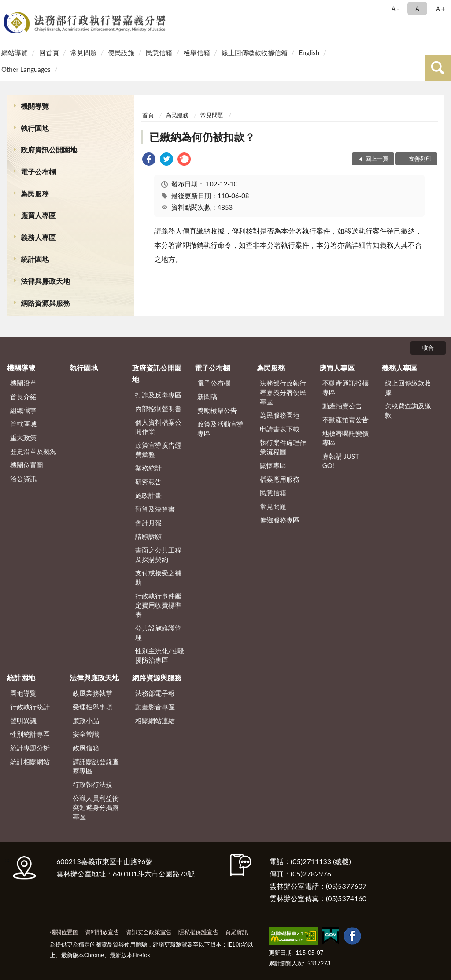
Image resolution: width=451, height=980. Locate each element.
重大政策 (23, 438)
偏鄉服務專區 (280, 520)
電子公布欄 (38, 172)
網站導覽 (15, 52)
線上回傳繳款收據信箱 (255, 52)
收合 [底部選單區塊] (428, 348)
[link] (149, 160)
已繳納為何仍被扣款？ (202, 137)
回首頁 (49, 52)
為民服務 (35, 194)
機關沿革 (23, 383)
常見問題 (84, 52)
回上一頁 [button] (377, 159)
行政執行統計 (30, 707)
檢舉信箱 (197, 52)
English (309, 52)
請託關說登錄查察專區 (96, 766)
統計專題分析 (30, 748)
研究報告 (148, 482)
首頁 (148, 115)
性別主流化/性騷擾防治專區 (160, 655)
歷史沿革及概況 (33, 451)
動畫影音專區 (155, 707)
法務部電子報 (155, 693)
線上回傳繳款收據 (408, 388)
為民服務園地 (280, 415)
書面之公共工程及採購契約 (158, 555)
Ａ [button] (417, 8)
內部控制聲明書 (158, 408)
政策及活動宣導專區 (220, 429)
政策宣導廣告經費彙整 (158, 450)
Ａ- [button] (395, 8)
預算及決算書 (155, 509)
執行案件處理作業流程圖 (283, 447)
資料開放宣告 (102, 932)
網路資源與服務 (45, 303)
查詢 (438, 68)
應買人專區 (38, 215)
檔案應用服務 (280, 479)
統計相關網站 (30, 761)
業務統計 (148, 468)
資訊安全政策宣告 (149, 932)
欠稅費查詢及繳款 (408, 410)
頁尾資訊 (237, 932)
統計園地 (35, 259)
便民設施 (121, 52)
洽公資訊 (23, 479)
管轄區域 (23, 424)
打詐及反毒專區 (158, 395)
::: (8, 8)
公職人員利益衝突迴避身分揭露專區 (96, 807)
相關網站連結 (155, 720)
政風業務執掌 (92, 693)
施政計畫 (148, 495)
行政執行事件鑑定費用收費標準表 (158, 605)
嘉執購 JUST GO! (341, 461)
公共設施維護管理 (158, 633)
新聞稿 (207, 397)
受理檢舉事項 (92, 707)
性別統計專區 (30, 734)
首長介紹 (23, 397)
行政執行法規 (92, 784)
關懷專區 (273, 465)
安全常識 (86, 734)
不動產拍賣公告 (346, 419)
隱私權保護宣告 (198, 932)
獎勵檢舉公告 (217, 410)
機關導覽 (35, 106)
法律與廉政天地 (45, 281)
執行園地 (35, 128)
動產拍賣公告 (342, 406)
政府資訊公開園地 (49, 150)
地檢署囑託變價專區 (346, 438)
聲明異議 (23, 720)
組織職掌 (23, 410)
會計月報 (148, 523)
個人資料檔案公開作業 (158, 427)
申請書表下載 (280, 429)
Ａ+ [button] (440, 8)
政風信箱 (86, 748)
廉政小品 (86, 720)
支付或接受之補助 (158, 577)
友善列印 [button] (420, 159)
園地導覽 (23, 693)
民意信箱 (159, 52)
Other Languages (26, 69)
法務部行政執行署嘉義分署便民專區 (283, 392)
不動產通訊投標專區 (346, 388)
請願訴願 (148, 536)
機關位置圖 (27, 465)
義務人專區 (38, 237)
